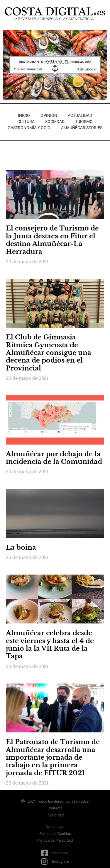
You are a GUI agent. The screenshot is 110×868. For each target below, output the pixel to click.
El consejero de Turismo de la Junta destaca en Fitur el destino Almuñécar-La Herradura (52, 240)
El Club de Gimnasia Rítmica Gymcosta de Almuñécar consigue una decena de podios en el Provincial (49, 353)
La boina (21, 547)
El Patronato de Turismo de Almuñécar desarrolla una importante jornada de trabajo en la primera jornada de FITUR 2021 (53, 757)
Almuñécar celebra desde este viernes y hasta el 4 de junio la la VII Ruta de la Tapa (50, 645)
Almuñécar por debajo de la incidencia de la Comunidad (54, 458)
